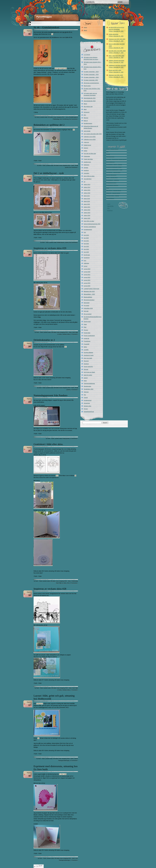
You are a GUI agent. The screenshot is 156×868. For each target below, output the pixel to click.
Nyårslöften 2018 (88, 308)
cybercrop (86, 142)
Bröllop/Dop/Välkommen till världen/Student (91, 127)
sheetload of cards (89, 355)
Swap (85, 381)
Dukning (86, 148)
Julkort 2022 (87, 210)
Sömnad (86, 369)
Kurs (85, 260)
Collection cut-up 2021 (90, 137)
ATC (85, 115)
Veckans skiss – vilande (113, 196)
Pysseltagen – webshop (113, 180)
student (86, 378)
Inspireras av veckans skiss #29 (50, 248)
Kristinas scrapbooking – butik (114, 170)
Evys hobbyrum (110, 162)
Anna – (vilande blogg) (112, 149)
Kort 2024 (86, 249)
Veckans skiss (66, 334)
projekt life (86, 338)
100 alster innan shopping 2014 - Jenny (58, 117)
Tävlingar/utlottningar (64, 761)
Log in (109, 204)
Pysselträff (87, 344)
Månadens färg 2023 (89, 291)
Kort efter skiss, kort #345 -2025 (117, 52)
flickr (57, 476)
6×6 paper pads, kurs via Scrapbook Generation (90, 94)
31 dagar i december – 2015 (91, 74)
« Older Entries (39, 866)
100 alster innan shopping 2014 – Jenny (93, 63)
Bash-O (86, 121)
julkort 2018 (87, 199)
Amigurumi (87, 112)
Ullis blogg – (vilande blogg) (114, 191)
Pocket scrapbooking (89, 336)
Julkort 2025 (87, 218)
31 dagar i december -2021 (91, 80)
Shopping (86, 361)
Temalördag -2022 (89, 389)
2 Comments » (74, 438)
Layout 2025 (87, 286)
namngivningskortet (61, 68)
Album (85, 104)
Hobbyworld (40, 704)
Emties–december (116, 35)
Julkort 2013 (87, 184)
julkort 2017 (87, 196)
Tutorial (86, 398)
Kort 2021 (86, 241)
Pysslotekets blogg (111, 183)
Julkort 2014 (87, 187)
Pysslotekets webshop (112, 185)
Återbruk (86, 118)
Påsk (85, 327)
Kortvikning (65, 119)
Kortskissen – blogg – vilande (114, 165)
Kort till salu (87, 255)
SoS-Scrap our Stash (89, 372)
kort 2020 (86, 238)
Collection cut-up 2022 (90, 139)
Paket (85, 324)
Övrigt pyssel (66, 438)
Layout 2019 (87, 269)
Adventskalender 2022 (90, 101)
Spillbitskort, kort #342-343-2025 (117, 66)
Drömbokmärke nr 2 (44, 340)
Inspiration (87, 173)
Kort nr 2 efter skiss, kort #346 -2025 (117, 46)
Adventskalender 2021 (90, 98)
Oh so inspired (88, 314)
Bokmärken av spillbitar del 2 (49, 125)
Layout (67, 242)
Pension (86, 330)
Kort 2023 (86, 246)
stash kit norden (88, 375)
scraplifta (86, 350)
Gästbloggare (87, 162)
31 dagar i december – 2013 (91, 72)
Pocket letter (87, 333)
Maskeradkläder (88, 297)
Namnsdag (87, 303)
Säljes (85, 347)
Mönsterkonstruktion (89, 300)
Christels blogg (110, 157)
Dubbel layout (61, 242)
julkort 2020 (87, 204)
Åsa (107, 152)
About (85, 30)
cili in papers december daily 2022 (93, 134)
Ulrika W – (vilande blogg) (113, 193)
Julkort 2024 (87, 215)
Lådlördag (86, 263)
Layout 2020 (87, 272)
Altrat (85, 109)
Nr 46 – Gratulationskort (46, 27)
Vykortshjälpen (110, 198)
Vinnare (86, 409)
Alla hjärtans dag (88, 107)
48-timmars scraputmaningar (91, 83)
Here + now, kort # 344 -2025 (116, 57)
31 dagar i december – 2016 (91, 77)
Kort (61, 119)
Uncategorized (88, 400)
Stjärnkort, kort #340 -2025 (116, 76)
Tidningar (86, 392)
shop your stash (88, 358)
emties (85, 151)
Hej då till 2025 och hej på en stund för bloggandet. (116, 29)
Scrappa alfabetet (88, 352)
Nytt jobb (86, 311)
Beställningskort (73, 117)
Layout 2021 (87, 275)
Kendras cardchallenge (90, 227)
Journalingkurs (88, 179)
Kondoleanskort (88, 230)
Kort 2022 (86, 244)
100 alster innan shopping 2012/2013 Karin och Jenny (91, 58)
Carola (108, 154)
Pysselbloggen (44, 17)
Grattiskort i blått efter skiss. (48, 444)
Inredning (86, 170)
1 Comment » (74, 334)
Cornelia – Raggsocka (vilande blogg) (116, 159)
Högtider (86, 168)
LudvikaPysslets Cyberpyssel (91, 289)
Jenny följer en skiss (89, 176)
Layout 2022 (87, 277)
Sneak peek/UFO (88, 367)
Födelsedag (56, 119)
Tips (85, 395)
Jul (84, 182)
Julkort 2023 (87, 213)
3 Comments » (74, 583)
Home (85, 27)
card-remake (87, 131)
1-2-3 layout (87, 55)
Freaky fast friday (88, 159)
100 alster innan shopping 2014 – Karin (93, 68)
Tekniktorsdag (87, 386)
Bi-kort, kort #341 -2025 (116, 71)
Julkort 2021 (87, 207)
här (52, 34)
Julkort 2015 (87, 190)
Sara (108, 188)
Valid (110, 206)
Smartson (86, 364)
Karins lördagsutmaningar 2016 (92, 224)
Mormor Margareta (111, 175)
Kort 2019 (86, 235)
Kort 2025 (86, 252)
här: (65, 347)
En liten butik (63, 774)
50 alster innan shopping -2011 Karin (92, 90)
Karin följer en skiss (61, 583)
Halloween (87, 165)
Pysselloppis (87, 341)
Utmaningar (87, 403)
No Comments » (74, 119)
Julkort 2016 (87, 193)
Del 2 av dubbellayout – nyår (49, 173)
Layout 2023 (87, 280)
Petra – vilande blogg (112, 178)
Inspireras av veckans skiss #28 (50, 589)
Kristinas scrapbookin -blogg (114, 167)
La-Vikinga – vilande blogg (113, 172)
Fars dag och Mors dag (90, 154)
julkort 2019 (87, 201)
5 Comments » (74, 761)
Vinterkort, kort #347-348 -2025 (117, 40)
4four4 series (87, 86)
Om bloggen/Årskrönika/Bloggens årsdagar (93, 318)
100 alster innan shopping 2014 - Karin (64, 165)
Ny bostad (86, 305)
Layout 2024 (87, 283)
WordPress (110, 211)
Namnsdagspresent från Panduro (50, 395)
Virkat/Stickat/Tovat (89, 412)
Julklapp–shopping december (117, 61)
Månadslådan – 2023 (89, 294)
